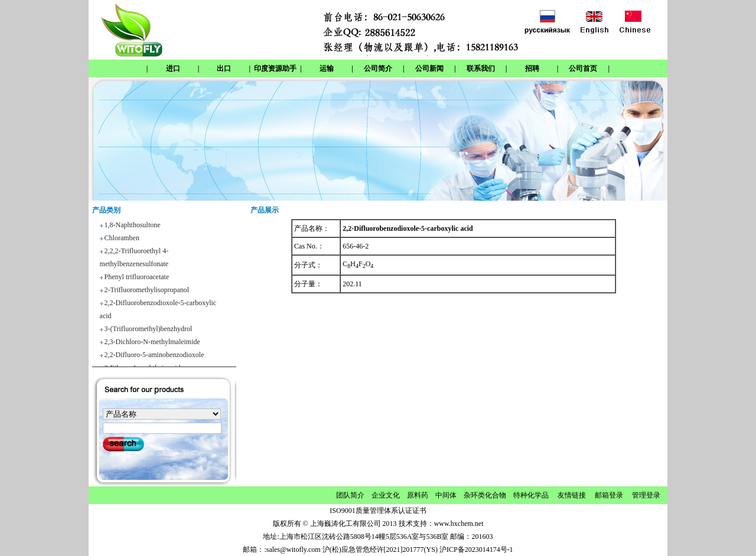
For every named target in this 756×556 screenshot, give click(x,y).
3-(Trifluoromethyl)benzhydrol (149, 330)
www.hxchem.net (459, 524)
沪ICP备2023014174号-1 (476, 550)
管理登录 (646, 495)
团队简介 (350, 495)
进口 (173, 68)
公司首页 (583, 68)
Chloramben (122, 239)
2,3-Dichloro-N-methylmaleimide (152, 343)
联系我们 (481, 68)
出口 (224, 68)
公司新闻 (429, 68)
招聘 (532, 68)
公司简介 (378, 68)
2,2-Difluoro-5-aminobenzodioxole (154, 356)
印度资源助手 (275, 68)
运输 (327, 68)
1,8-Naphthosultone (133, 226)
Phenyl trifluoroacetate (137, 278)
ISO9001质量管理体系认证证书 (378, 511)
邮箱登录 (609, 495)
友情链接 (572, 495)
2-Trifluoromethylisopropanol (147, 291)
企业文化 (386, 495)
